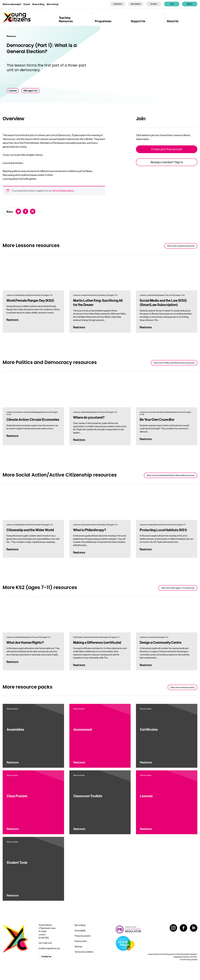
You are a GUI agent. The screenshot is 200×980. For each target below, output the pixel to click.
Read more (12, 320)
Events (27, 4)
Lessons (13, 91)
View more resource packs (182, 687)
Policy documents (83, 936)
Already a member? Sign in (167, 162)
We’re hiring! (53, 4)
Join (172, 4)
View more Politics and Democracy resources (174, 363)
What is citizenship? (12, 4)
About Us (173, 21)
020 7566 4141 (45, 943)
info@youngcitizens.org (49, 948)
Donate (154, 4)
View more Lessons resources (181, 246)
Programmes (103, 21)
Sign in (190, 4)
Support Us (138, 21)
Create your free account (167, 149)
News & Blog (38, 4)
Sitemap (78, 947)
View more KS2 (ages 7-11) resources (178, 588)
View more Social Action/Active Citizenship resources (171, 475)
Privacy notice (81, 941)
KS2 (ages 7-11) (30, 91)
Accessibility (80, 931)
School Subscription (63, 191)
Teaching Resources (66, 20)
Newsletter (136, 4)
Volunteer (118, 4)
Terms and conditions (84, 952)
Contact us (46, 957)
